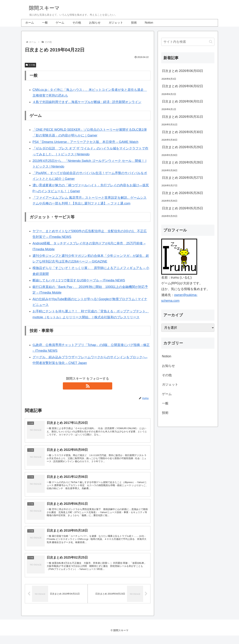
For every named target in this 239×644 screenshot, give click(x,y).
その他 (31, 65)
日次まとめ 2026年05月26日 (183, 193)
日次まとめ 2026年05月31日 (183, 117)
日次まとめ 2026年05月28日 (183, 162)
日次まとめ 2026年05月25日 (183, 208)
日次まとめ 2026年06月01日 (183, 101)
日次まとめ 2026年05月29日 (183, 147)
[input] (188, 42)
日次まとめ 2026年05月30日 (183, 132)
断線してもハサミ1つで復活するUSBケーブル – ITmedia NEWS (79, 280)
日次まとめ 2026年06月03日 (183, 71)
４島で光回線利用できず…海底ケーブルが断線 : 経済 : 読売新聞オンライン (87, 102)
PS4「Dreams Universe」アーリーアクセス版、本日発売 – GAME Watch (85, 142)
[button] (211, 42)
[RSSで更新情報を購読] (88, 386)
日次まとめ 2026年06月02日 (183, 86)
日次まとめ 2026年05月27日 (183, 178)
